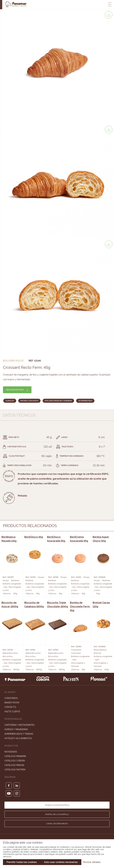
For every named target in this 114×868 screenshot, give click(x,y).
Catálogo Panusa (14, 765)
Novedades (11, 752)
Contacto (10, 707)
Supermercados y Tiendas (19, 734)
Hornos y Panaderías (16, 729)
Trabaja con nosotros (57, 805)
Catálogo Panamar (15, 756)
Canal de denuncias (57, 824)
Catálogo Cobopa (15, 761)
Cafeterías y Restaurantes (19, 725)
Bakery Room (12, 703)
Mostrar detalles (92, 862)
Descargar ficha (15, 390)
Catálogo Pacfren (15, 770)
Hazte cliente (12, 712)
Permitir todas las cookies (22, 862)
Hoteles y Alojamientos (18, 738)
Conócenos (11, 698)
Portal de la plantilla (57, 814)
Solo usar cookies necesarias (61, 862)
